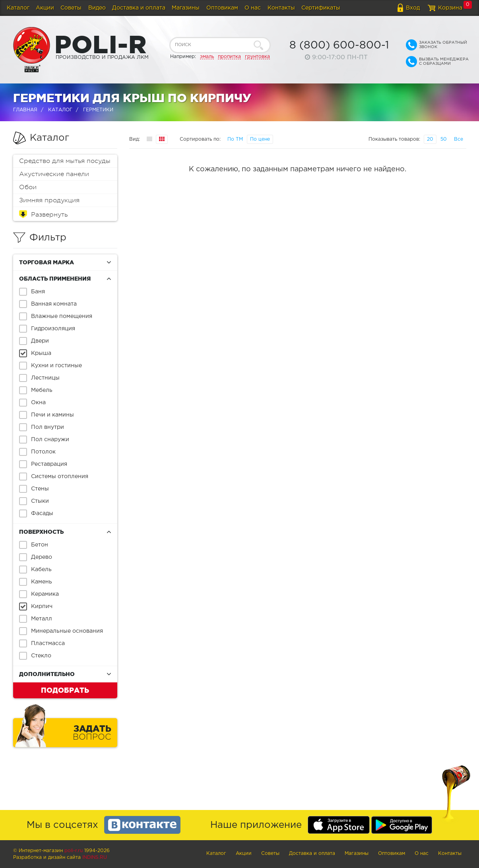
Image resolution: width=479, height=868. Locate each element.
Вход (413, 8)
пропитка (229, 57)
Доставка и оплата (139, 8)
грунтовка (257, 57)
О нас (253, 8)
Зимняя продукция (49, 200)
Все (459, 139)
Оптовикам (222, 8)
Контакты (281, 8)
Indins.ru (95, 857)
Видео (97, 8)
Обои (28, 187)
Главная (25, 110)
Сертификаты (321, 8)
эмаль (207, 57)
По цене (260, 139)
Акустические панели (54, 174)
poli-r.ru (74, 851)
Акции (45, 8)
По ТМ (235, 139)
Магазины (186, 8)
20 (430, 139)
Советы (71, 8)
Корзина (450, 8)
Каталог (18, 8)
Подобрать (65, 690)
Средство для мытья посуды (65, 161)
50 (444, 139)
